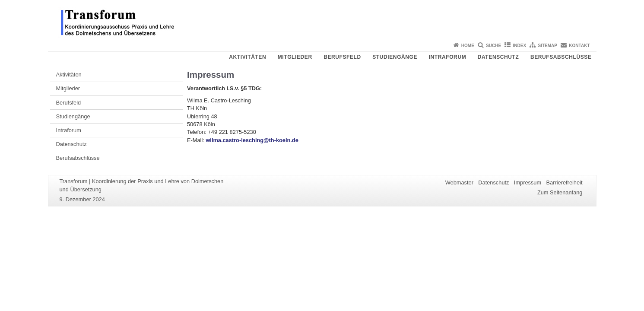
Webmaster (459, 182)
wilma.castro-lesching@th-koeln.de (252, 140)
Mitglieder (295, 57)
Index (520, 46)
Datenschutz (498, 57)
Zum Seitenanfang (560, 192)
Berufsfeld (342, 57)
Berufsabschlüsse (561, 57)
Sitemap (548, 46)
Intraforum (448, 57)
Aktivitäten (247, 57)
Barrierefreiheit (565, 182)
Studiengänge (395, 57)
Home (468, 46)
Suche (493, 46)
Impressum (528, 182)
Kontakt (579, 46)
